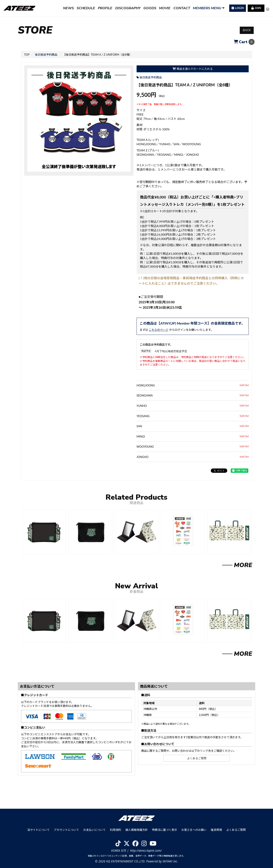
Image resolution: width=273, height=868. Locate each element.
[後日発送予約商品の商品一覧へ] (46, 55)
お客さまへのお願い (194, 830)
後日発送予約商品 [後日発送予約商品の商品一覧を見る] (151, 77)
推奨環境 (216, 830)
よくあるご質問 (197, 758)
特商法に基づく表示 (165, 830)
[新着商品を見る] (237, 655)
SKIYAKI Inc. (170, 861)
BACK (247, 30)
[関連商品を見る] (237, 566)
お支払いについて (94, 830)
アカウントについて (66, 830)
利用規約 (115, 830)
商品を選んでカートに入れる (193, 69)
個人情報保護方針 (136, 830)
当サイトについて (38, 830)
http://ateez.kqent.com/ (146, 850)
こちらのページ (158, 330)
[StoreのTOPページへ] (27, 55)
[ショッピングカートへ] (244, 42)
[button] (28, 533)
